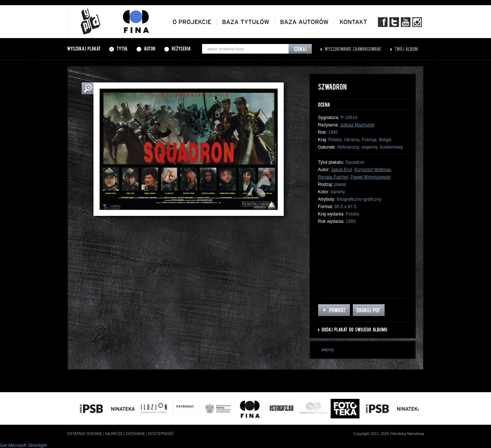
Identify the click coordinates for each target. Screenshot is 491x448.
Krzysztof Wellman (373, 170)
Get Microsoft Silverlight (23, 445)
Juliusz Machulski (357, 125)
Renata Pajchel (333, 177)
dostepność (161, 434)
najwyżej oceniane (125, 434)
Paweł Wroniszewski (371, 177)
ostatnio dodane (85, 434)
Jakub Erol (342, 170)
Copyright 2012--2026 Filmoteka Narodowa (388, 434)
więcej (328, 350)
